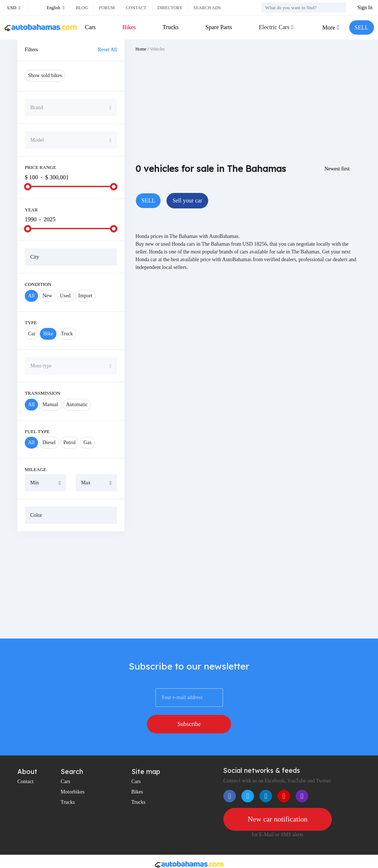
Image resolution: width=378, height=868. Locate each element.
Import (85, 296)
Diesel (49, 442)
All (31, 296)
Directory (170, 8)
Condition (38, 284)
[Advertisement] (71, 585)
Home (141, 49)
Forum (107, 8)
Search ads (207, 8)
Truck (67, 334)
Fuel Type (37, 431)
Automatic (77, 404)
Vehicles (157, 49)
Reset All (107, 50)
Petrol (70, 442)
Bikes (129, 27)
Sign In (365, 8)
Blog (82, 8)
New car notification (278, 800)
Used (65, 296)
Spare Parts (219, 27)
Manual (50, 404)
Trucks (171, 27)
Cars (90, 27)
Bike (48, 334)
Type (31, 323)
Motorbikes (73, 773)
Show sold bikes (45, 75)
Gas (87, 442)
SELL (361, 27)
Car (32, 334)
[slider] (28, 187)
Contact (136, 8)
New (47, 296)
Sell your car (188, 200)
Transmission (42, 393)
